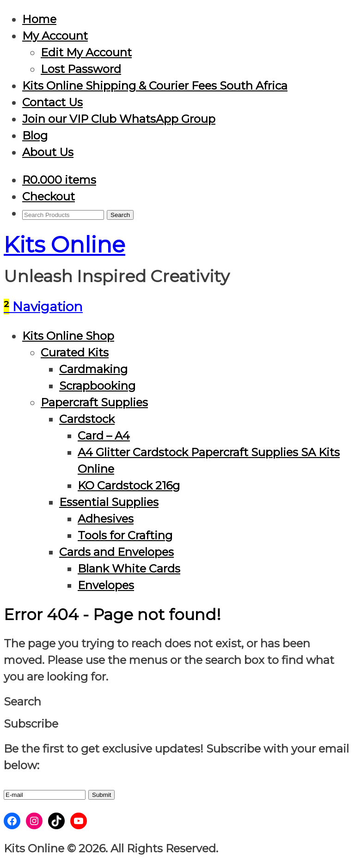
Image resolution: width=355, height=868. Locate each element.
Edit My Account (86, 52)
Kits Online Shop (68, 336)
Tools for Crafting (125, 535)
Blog (35, 136)
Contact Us (52, 102)
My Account (55, 36)
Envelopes (106, 585)
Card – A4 (104, 436)
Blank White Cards (129, 569)
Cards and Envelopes (116, 552)
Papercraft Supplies (94, 402)
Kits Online (64, 245)
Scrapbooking (97, 386)
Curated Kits (75, 353)
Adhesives (106, 519)
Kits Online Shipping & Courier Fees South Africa (155, 86)
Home (39, 19)
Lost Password (81, 69)
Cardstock (87, 419)
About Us (48, 152)
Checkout (49, 196)
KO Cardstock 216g (129, 485)
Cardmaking (93, 369)
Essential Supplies (109, 502)
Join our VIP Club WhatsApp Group (119, 119)
